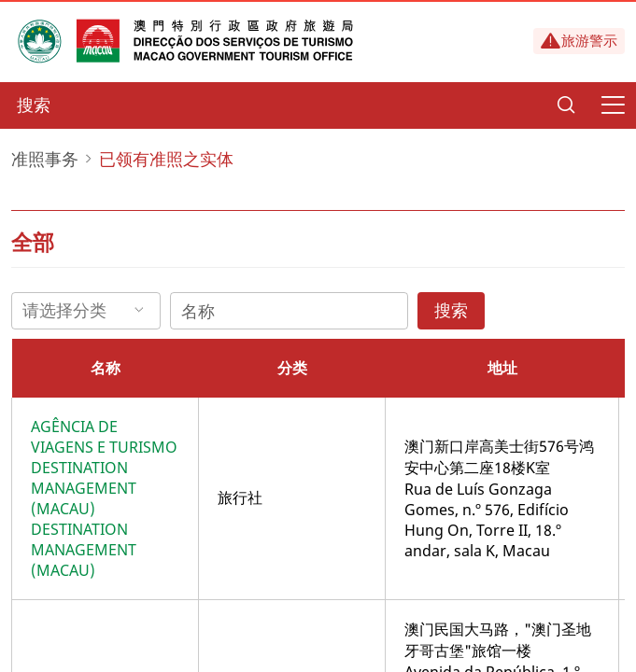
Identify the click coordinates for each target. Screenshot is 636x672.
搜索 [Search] (451, 310)
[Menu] (613, 105)
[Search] (566, 105)
